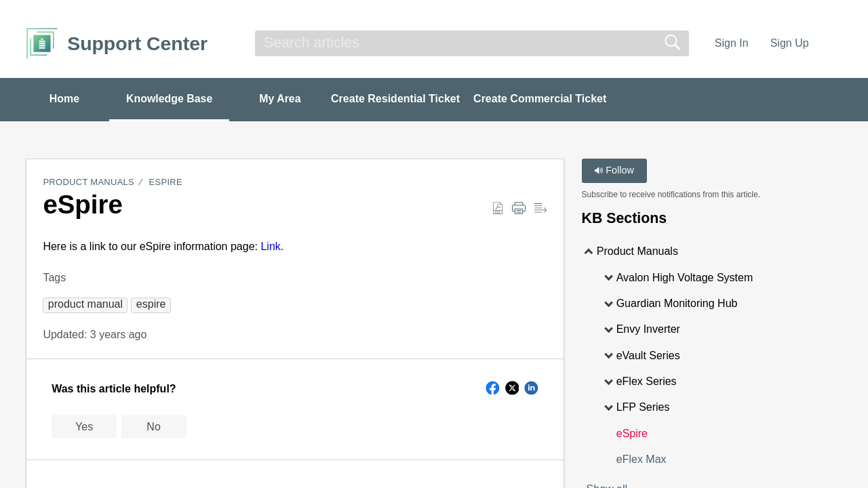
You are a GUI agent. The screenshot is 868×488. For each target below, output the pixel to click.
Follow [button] (614, 171)
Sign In (732, 43)
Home (64, 99)
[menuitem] (834, 43)
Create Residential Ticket (399, 99)
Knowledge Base (171, 99)
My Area (283, 99)
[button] (85, 304)
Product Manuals (88, 183)
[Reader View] (540, 209)
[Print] (519, 209)
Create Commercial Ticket (543, 99)
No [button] (153, 427)
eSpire (166, 183)
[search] (472, 43)
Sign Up (790, 43)
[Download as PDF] (498, 209)
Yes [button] (84, 427)
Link (270, 246)
